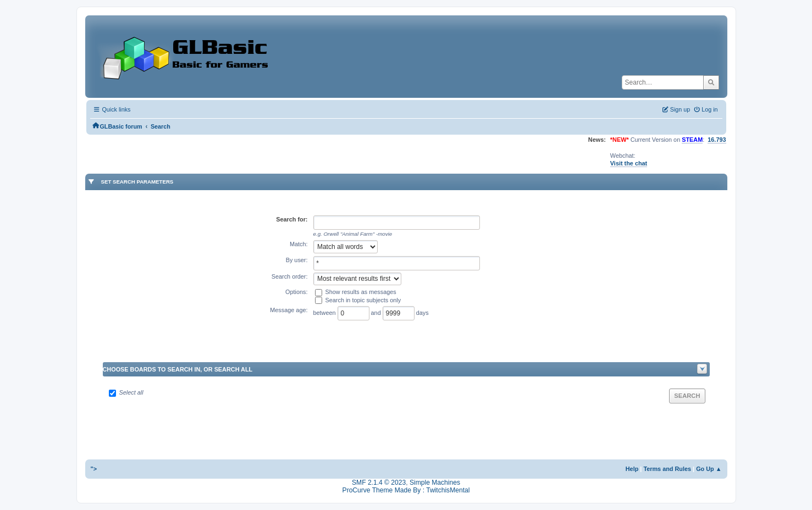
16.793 (717, 140)
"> (94, 469)
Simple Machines (435, 483)
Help (632, 469)
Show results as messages (361, 292)
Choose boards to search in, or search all (178, 369)
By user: (297, 260)
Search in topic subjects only (363, 300)
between (325, 313)
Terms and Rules (667, 469)
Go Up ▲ (709, 469)
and (377, 313)
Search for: (292, 219)
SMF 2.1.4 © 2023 (379, 483)
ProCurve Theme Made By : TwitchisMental (406, 490)
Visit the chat (629, 163)
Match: (299, 244)
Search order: (290, 276)
